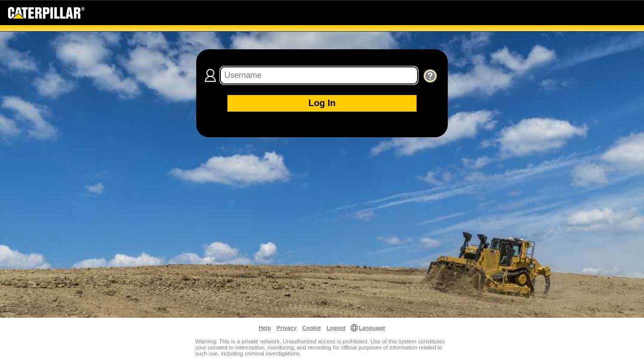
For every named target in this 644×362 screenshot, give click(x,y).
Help (265, 328)
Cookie (312, 328)
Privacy (287, 328)
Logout (336, 328)
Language (372, 328)
